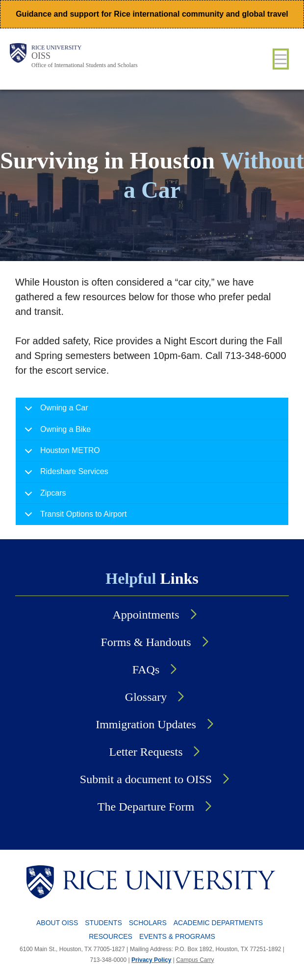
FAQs (146, 669)
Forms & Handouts (146, 642)
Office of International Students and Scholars (85, 65)
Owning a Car (55, 411)
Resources (111, 936)
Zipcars (43, 496)
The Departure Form (146, 807)
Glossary (146, 697)
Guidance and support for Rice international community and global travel (152, 14)
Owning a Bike (56, 433)
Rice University (56, 48)
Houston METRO (61, 454)
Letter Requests (146, 752)
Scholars (148, 923)
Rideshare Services (65, 475)
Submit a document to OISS (146, 779)
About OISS (57, 923)
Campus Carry (195, 960)
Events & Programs (177, 936)
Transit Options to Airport (74, 517)
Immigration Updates (146, 724)
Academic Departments (218, 923)
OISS (41, 56)
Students (103, 923)
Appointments (146, 615)
